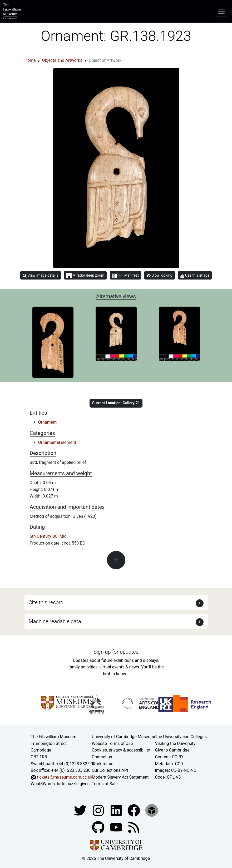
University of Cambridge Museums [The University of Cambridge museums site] (124, 737)
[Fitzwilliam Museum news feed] (134, 827)
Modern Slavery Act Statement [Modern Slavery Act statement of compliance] (120, 777)
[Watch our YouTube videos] (117, 827)
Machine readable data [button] (55, 621)
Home (30, 60)
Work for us (103, 764)
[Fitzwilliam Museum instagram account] (99, 810)
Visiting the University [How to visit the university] (175, 743)
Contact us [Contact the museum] (102, 757)
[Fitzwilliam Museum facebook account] (117, 810)
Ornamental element (57, 442)
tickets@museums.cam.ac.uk (65, 777)
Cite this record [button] (46, 602)
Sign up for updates (116, 652)
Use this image (195, 275)
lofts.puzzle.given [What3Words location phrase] (73, 784)
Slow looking (160, 275)
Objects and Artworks (62, 60)
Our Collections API (110, 770)
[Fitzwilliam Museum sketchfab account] (152, 810)
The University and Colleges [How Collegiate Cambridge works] (181, 737)
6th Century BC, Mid (48, 536)
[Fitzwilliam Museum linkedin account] (134, 810)
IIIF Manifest (125, 276)
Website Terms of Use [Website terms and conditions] (112, 743)
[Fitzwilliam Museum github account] (99, 827)
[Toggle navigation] (221, 11)
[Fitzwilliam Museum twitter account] (81, 810)
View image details (41, 275)
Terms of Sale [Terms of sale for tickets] (105, 784)
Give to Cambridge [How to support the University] (172, 750)
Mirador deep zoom (85, 276)
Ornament (48, 422)
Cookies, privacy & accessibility (121, 750)
